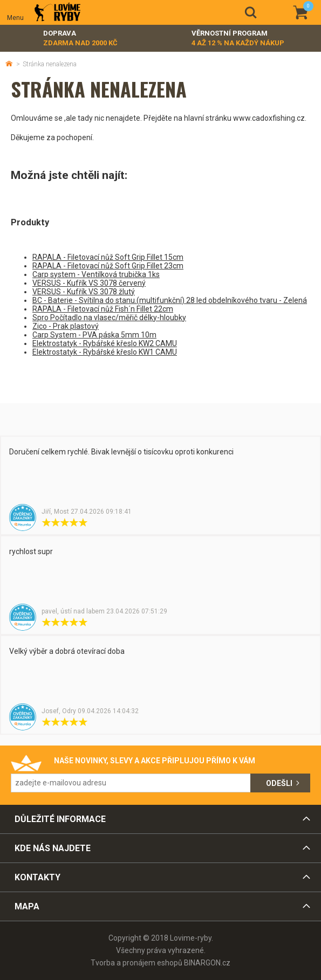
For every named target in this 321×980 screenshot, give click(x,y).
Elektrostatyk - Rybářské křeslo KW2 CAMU (105, 343)
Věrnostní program (238, 39)
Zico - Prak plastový (66, 326)
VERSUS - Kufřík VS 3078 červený (89, 283)
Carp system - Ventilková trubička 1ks (96, 274)
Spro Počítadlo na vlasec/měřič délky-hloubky (109, 318)
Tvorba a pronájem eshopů (136, 963)
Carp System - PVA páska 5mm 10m (94, 335)
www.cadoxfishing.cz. (270, 118)
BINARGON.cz (207, 963)
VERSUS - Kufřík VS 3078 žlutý (84, 292)
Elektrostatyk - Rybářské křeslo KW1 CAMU (105, 352)
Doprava (80, 39)
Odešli (279, 783)
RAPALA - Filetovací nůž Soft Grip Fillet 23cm (108, 266)
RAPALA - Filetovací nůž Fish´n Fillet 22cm (103, 309)
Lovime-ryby (57, 13)
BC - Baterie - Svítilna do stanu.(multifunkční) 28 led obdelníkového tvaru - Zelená (170, 300)
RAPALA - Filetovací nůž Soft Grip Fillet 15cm (108, 257)
